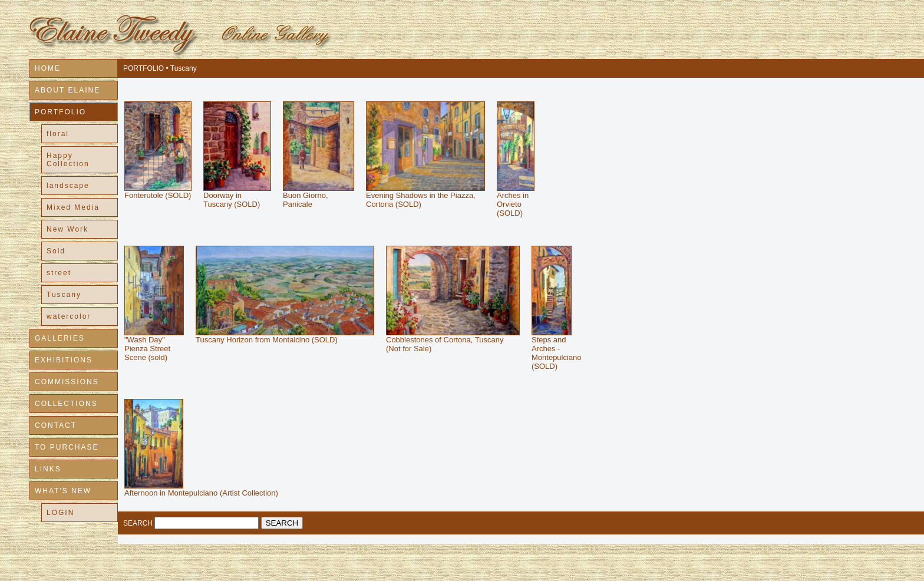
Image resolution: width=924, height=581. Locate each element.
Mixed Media (73, 207)
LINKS (48, 469)
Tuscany (64, 295)
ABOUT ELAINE (67, 90)
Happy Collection (68, 160)
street (59, 273)
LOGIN (60, 513)
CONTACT (56, 425)
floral (58, 134)
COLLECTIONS (66, 404)
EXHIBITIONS (64, 360)
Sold (56, 251)
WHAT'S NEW (63, 491)
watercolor (69, 316)
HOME (48, 68)
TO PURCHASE (67, 447)
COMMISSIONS (67, 382)
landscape (68, 186)
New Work (67, 229)
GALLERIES (60, 338)
